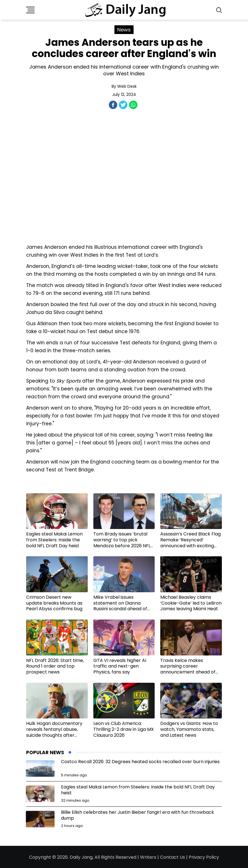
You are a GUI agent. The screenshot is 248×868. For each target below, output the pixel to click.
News (124, 30)
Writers (148, 857)
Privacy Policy (204, 857)
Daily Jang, (82, 857)
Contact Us (173, 857)
